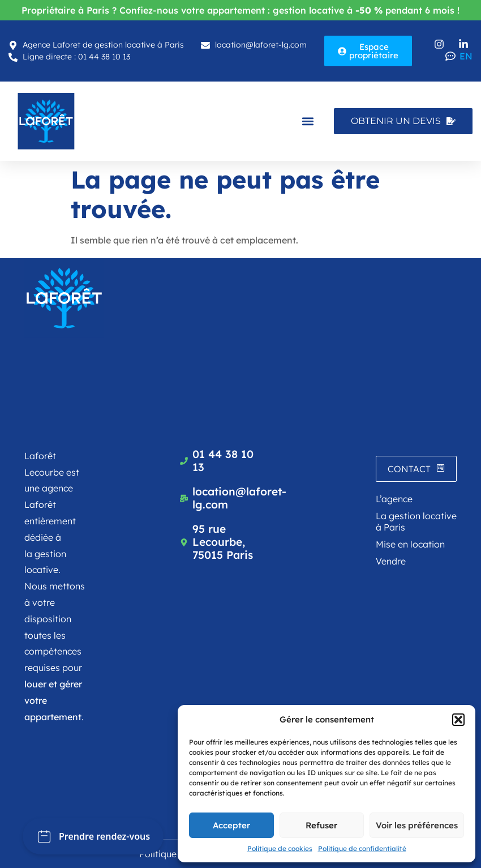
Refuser (321, 825)
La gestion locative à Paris (416, 521)
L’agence (394, 499)
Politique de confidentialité (362, 848)
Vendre (391, 561)
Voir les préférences (417, 825)
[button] (458, 720)
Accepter (231, 825)
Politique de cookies (280, 848)
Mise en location (410, 544)
